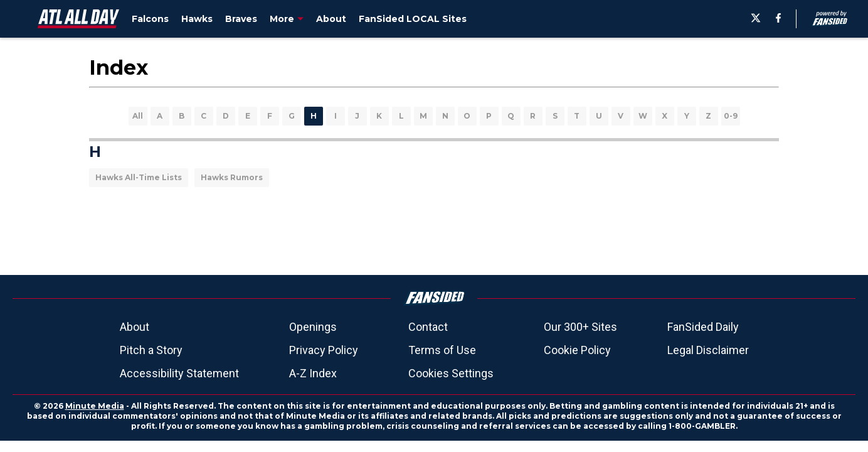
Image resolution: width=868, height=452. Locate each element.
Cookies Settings (451, 373)
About (135, 327)
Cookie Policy (577, 350)
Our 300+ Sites (580, 327)
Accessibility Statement (179, 373)
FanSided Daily (703, 327)
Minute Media (95, 406)
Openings (313, 327)
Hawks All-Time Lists (139, 177)
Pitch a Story (151, 350)
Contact (428, 327)
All (138, 116)
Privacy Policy (324, 350)
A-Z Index (313, 373)
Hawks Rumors (232, 177)
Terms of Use (442, 350)
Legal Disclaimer (708, 350)
